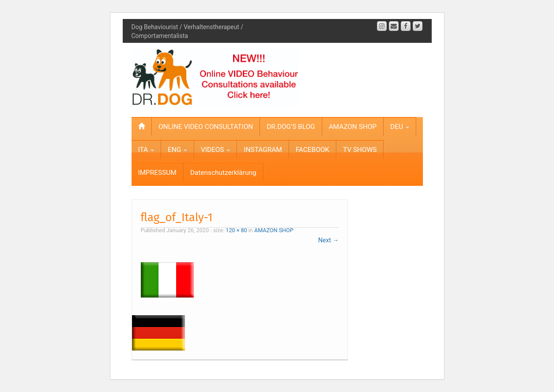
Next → (328, 240)
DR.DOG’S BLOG (291, 127)
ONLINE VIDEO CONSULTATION (206, 127)
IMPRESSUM (157, 173)
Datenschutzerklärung (223, 173)
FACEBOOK (313, 150)
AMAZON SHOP (353, 127)
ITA (146, 150)
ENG (177, 150)
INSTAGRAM (263, 150)
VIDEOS (215, 150)
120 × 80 (236, 230)
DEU (400, 127)
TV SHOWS (360, 150)
